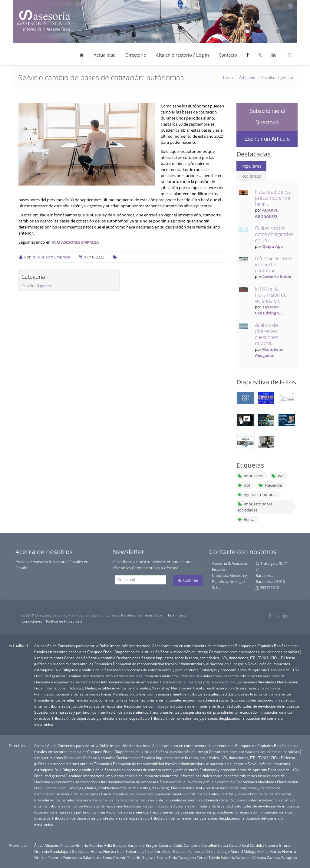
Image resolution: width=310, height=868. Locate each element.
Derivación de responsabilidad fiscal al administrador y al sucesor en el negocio (180, 664)
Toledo (214, 857)
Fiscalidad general (37, 286)
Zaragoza (289, 857)
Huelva (96, 851)
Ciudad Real (239, 845)
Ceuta (223, 845)
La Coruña (158, 851)
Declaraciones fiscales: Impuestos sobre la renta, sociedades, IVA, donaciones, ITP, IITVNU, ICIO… (198, 658)
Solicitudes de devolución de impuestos (267, 706)
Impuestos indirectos (161, 676)
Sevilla (162, 857)
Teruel (202, 857)
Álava (39, 845)
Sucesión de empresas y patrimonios (65, 712)
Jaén (145, 851)
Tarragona (187, 857)
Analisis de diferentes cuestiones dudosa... (266, 334)
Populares (251, 166)
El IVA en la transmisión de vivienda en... (271, 295)
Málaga (250, 851)
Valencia (228, 857)
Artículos (247, 77)
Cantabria (192, 845)
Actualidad (105, 55)
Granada (42, 851)
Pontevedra (72, 857)
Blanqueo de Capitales (254, 646)
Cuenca (272, 845)
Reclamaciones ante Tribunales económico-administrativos (179, 700)
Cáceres (166, 845)
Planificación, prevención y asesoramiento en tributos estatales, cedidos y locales (181, 694)
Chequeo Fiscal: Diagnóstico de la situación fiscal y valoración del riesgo (148, 652)
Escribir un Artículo (267, 139)
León (206, 851)
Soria (173, 857)
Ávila (108, 845)
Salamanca (92, 857)
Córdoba (257, 845)
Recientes (251, 176)
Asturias (96, 845)
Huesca (110, 851)
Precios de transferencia (271, 694)
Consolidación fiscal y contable (90, 658)
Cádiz (178, 845)
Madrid (237, 851)
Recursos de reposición (104, 706)
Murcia (275, 851)
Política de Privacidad (64, 621)
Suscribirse (188, 580)
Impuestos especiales (124, 676)
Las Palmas (191, 851)
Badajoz (120, 845)
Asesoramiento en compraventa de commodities (193, 646)
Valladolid (244, 857)
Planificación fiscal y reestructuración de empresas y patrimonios (226, 688)
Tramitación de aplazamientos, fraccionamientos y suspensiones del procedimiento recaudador (178, 712)
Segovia (149, 857)
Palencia (55, 857)
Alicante (67, 845)
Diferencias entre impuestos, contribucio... (273, 265)
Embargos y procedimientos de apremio (233, 670)
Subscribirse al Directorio (267, 117)
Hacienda (270, 485)
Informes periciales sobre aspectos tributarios (218, 676)
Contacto (228, 55)
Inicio (228, 77)
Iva (277, 476)
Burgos (152, 845)
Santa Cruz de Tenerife (122, 857)
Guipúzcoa (81, 851)
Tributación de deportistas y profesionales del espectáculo (101, 718)
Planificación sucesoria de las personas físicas (73, 694)
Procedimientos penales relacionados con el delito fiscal (81, 700)
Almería (81, 845)
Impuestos (250, 476)
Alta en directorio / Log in (182, 55)
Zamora (274, 857)
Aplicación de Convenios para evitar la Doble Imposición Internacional (93, 646)
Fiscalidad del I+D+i (284, 670)
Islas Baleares (129, 851)
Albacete (52, 845)
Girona (285, 845)
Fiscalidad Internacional (86, 676)
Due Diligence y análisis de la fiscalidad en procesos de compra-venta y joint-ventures (127, 670)
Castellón (209, 845)
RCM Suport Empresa (51, 257)
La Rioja (174, 851)
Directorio (136, 55)
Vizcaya (260, 857)
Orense (40, 857)
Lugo (226, 851)
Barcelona (136, 845)
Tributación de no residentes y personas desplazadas (195, 718)
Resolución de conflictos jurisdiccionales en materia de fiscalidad (178, 706)
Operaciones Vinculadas (256, 682)
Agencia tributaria (256, 495)
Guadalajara (60, 851)
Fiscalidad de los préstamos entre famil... (273, 198)
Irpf (244, 485)
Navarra (289, 851)
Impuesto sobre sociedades (255, 507)
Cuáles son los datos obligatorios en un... (274, 234)
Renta (246, 519)
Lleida (216, 851)
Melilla (263, 851)
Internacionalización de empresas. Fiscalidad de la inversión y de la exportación (168, 682)
